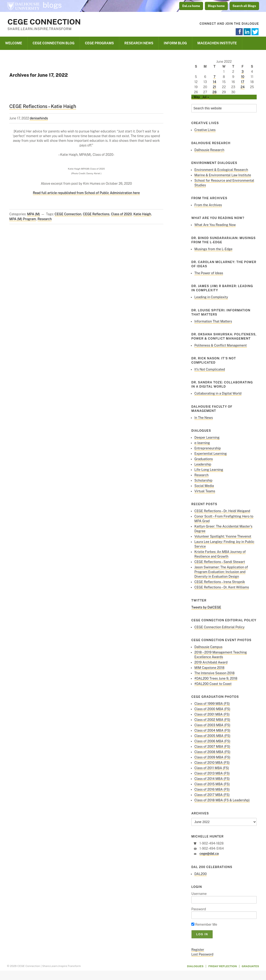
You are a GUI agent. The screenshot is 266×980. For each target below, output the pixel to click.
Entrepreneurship (208, 448)
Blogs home (216, 6)
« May (196, 97)
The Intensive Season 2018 (214, 673)
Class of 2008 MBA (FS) (212, 752)
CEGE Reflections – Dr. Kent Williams (222, 587)
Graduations (204, 459)
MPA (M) (33, 214)
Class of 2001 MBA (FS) (212, 714)
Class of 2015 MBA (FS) (212, 784)
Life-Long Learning (209, 470)
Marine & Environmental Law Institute (223, 175)
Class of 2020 (121, 214)
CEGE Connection (44, 22)
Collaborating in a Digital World (218, 393)
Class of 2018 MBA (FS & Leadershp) (222, 800)
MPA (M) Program (23, 219)
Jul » (206, 97)
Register (198, 950)
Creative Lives (205, 130)
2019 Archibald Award (211, 662)
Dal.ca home (191, 6)
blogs (52, 5)
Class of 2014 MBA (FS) (212, 779)
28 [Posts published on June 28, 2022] (215, 92)
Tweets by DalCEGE (206, 607)
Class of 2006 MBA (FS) (212, 741)
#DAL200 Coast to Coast (213, 684)
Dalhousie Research (209, 150)
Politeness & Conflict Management (221, 345)
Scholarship (203, 480)
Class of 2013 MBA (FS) (212, 773)
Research (45, 219)
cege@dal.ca (209, 854)
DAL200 (201, 874)
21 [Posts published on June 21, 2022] (214, 87)
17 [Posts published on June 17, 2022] (243, 82)
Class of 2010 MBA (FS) (212, 763)
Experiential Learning (211, 454)
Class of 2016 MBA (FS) (212, 789)
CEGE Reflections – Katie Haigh (43, 106)
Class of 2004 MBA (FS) (212, 730)
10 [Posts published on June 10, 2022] (243, 77)
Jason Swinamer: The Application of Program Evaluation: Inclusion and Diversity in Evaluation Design (221, 572)
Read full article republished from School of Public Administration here (86, 193)
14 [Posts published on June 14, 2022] (215, 82)
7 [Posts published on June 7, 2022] (214, 77)
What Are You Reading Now (215, 225)
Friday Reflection (223, 966)
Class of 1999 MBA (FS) (212, 704)
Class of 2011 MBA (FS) (212, 768)
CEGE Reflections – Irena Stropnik (220, 582)
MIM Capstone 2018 (209, 668)
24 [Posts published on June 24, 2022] (243, 87)
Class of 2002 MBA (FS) (212, 720)
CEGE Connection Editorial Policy (219, 627)
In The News (204, 418)
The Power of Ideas (209, 273)
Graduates (250, 966)
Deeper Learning (207, 438)
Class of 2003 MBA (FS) (212, 725)
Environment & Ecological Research (221, 170)
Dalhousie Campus (208, 647)
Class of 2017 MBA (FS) (212, 795)
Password (199, 909)
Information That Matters (213, 321)
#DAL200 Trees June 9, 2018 (216, 678)
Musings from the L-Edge (213, 249)
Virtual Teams (205, 491)
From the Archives (208, 205)
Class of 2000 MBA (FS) (212, 709)
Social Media (204, 486)
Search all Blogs (244, 6)
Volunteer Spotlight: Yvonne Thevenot (223, 536)
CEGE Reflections (96, 214)
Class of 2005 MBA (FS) (212, 736)
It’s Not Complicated (210, 369)
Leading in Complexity (211, 297)
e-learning (202, 443)
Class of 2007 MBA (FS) (212, 747)
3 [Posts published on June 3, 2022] (243, 72)
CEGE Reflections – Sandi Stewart (220, 562)
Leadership (203, 464)
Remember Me (204, 924)
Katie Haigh (142, 214)
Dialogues (195, 966)
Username (199, 894)
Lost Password (202, 954)
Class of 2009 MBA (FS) (212, 757)
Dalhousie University (23, 6)
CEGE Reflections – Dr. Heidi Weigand (222, 511)
